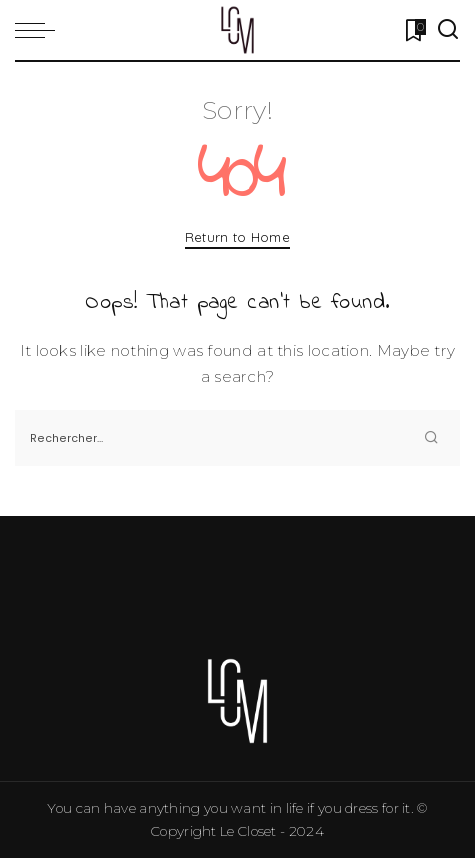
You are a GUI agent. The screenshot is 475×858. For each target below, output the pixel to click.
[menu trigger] (40, 30)
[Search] (448, 30)
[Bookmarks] (413, 30)
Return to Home (237, 237)
